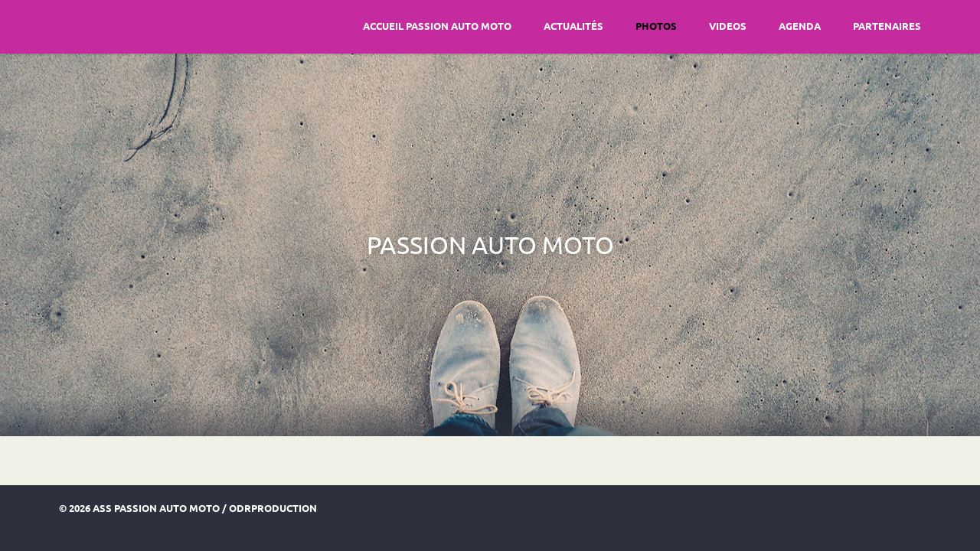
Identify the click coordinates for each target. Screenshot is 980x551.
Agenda (800, 26)
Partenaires (887, 26)
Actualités (573, 26)
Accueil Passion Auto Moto (437, 26)
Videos (728, 26)
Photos (656, 26)
